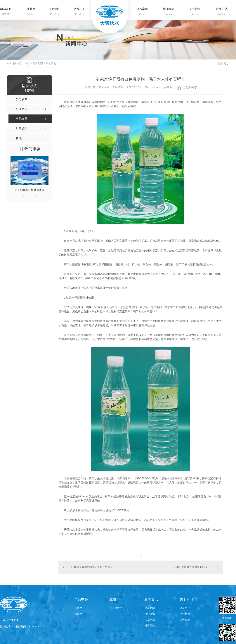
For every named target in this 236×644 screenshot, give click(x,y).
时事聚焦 (150, 626)
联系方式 (222, 9)
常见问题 (51, 63)
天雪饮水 (70, 530)
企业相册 (185, 614)
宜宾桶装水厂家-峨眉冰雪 (30, 190)
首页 (27, 63)
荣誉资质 (185, 620)
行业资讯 (150, 614)
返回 (223, 63)
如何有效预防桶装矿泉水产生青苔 (93, 567)
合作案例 (142, 9)
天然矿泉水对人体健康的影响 (191, 567)
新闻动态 (169, 9)
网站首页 (6, 9)
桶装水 (31, 9)
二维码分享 (190, 87)
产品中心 (80, 9)
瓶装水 (55, 9)
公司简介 (185, 608)
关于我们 (195, 9)
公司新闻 (150, 608)
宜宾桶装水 (116, 608)
